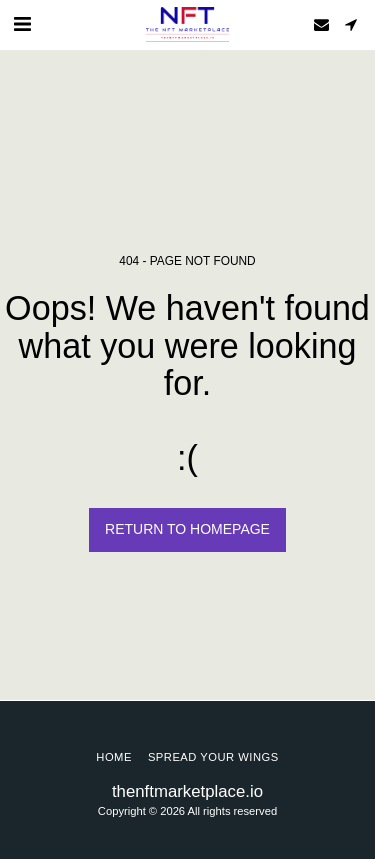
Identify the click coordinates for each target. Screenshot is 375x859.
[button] (22, 24)
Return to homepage (187, 529)
